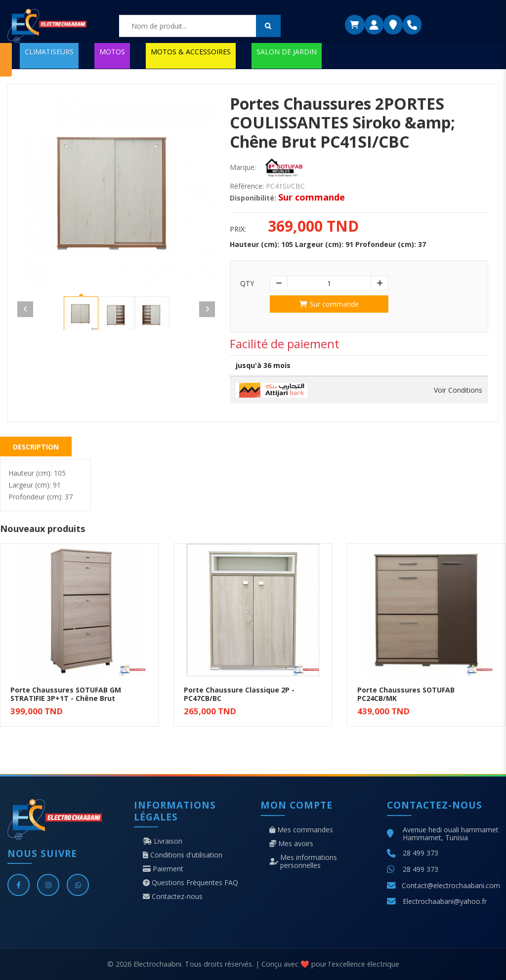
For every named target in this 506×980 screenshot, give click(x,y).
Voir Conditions (458, 390)
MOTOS (112, 52)
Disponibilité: (253, 198)
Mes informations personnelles (303, 861)
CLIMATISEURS (49, 52)
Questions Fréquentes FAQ (190, 883)
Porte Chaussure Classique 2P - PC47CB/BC (239, 694)
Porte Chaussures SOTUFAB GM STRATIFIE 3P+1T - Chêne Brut (66, 694)
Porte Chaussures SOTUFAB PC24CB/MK (406, 694)
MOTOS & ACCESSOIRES (191, 52)
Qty (247, 284)
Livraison (163, 841)
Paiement (163, 869)
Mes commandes (301, 830)
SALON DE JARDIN (287, 52)
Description (36, 447)
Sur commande (329, 304)
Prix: (238, 229)
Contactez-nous (173, 897)
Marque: (243, 167)
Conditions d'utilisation (183, 855)
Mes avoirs (291, 844)
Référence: (247, 186)
